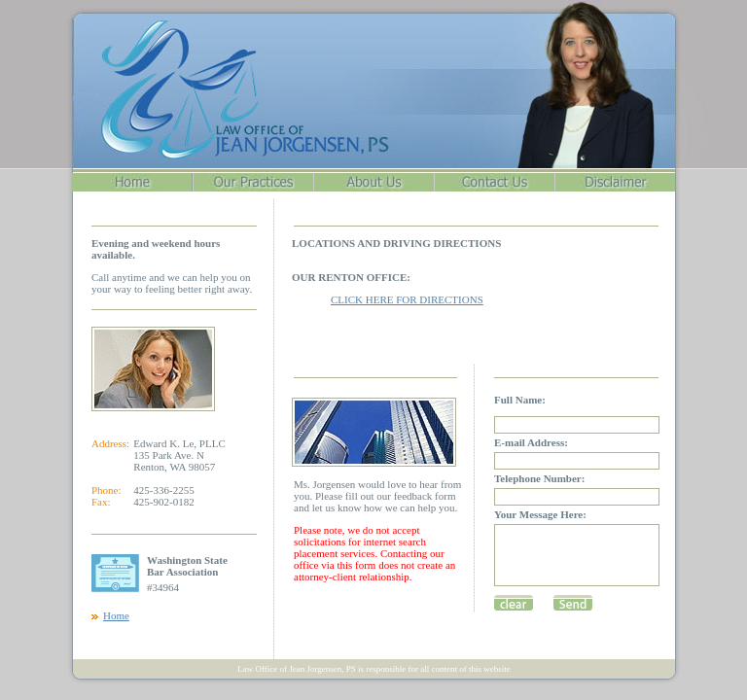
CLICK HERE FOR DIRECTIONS (407, 299)
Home (116, 615)
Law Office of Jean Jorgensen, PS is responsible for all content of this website (374, 669)
